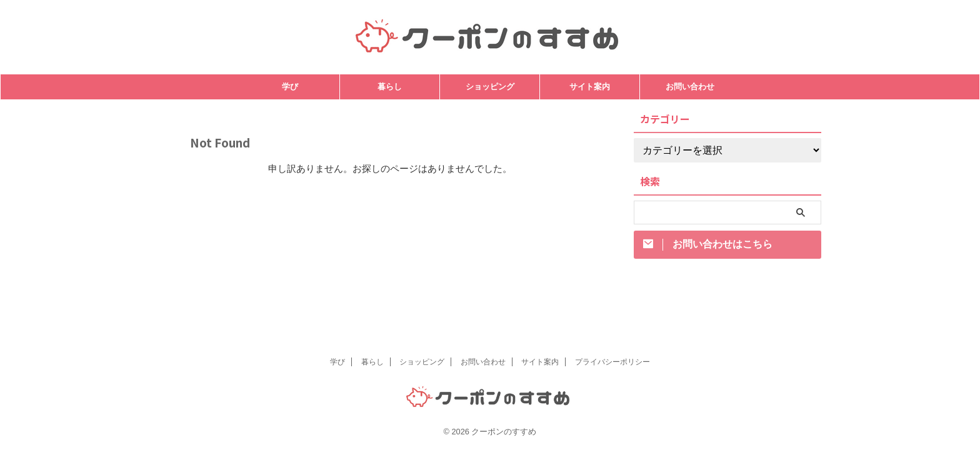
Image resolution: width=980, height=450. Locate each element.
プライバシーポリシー (612, 362)
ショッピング (490, 87)
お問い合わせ (690, 87)
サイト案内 (590, 87)
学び (290, 87)
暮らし (390, 87)
